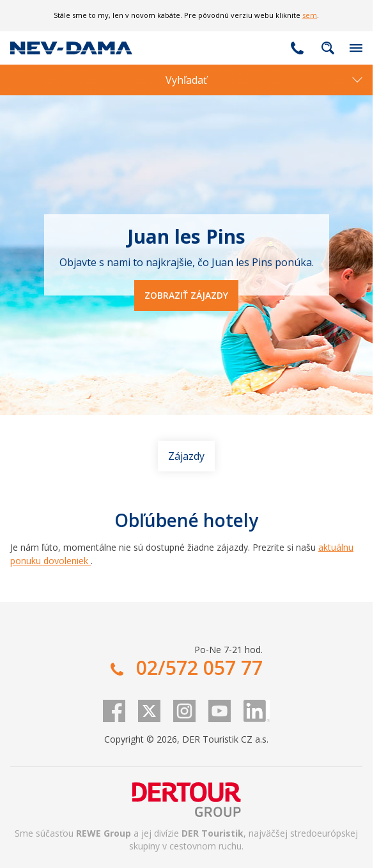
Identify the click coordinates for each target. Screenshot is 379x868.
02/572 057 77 (297, 48)
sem (310, 15)
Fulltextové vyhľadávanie (328, 48)
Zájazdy (186, 456)
